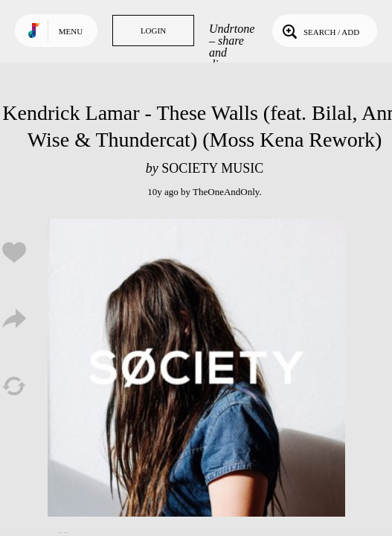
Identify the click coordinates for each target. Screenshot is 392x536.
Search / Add (319, 31)
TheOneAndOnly (226, 192)
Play (196, 368)
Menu (71, 31)
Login (153, 31)
